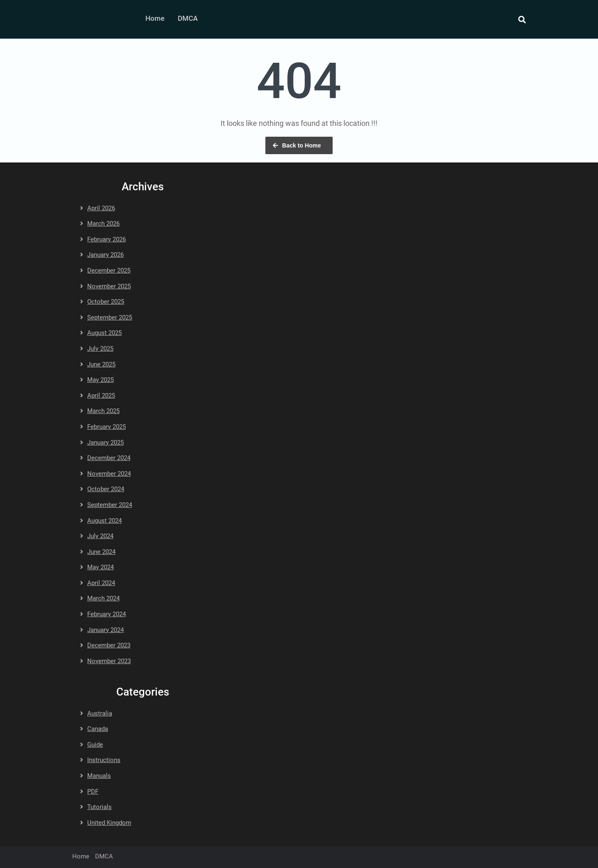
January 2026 (105, 255)
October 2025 (106, 302)
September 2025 (110, 317)
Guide (95, 745)
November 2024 (109, 474)
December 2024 (109, 458)
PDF (93, 792)
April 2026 (101, 208)
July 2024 (100, 536)
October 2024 (106, 489)
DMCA (188, 18)
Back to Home (301, 145)
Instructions (104, 760)
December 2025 (109, 270)
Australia (100, 713)
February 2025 (107, 427)
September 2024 (110, 505)
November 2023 (109, 661)
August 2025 (104, 333)
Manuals (99, 776)
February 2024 (107, 614)
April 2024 (101, 583)
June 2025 (101, 364)
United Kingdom (109, 823)
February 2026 (107, 239)
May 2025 (100, 380)
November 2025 (109, 286)
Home (155, 18)
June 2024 (101, 552)
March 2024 (103, 598)
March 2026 (103, 224)
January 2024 (105, 630)
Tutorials (99, 807)
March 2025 (103, 411)
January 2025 (105, 443)
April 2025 (101, 396)
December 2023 (109, 645)
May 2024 (100, 567)
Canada (98, 729)
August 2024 (104, 521)
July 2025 (100, 349)
